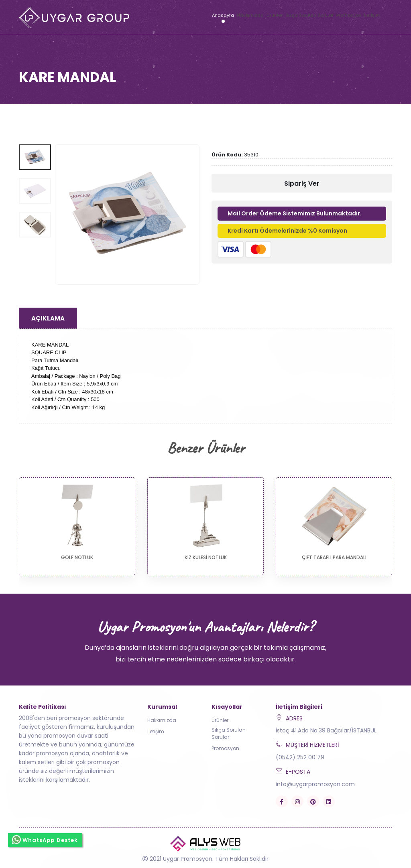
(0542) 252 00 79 (300, 757)
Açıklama (48, 318)
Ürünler (275, 15)
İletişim (372, 15)
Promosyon (349, 15)
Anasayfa (223, 15)
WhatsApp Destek (45, 839)
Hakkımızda (250, 15)
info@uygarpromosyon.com (315, 784)
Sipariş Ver (302, 184)
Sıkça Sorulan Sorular (309, 15)
